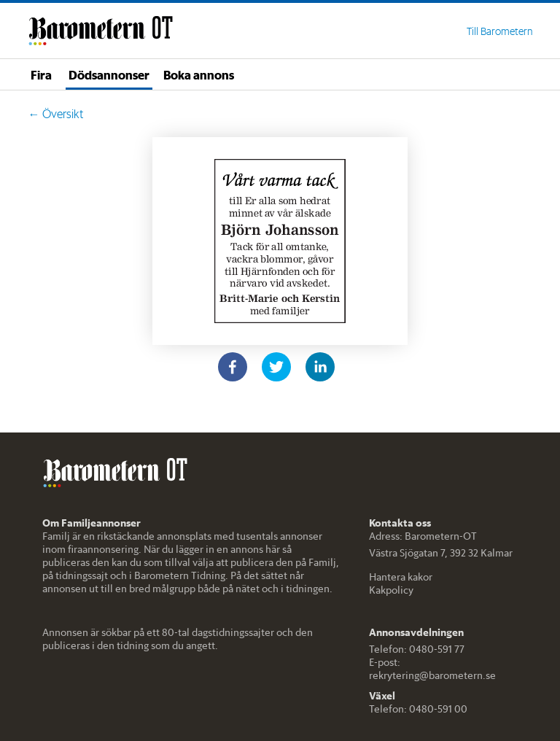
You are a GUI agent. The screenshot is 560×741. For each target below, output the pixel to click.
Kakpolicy (391, 590)
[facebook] (233, 367)
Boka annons (199, 74)
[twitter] (276, 367)
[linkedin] (320, 367)
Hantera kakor (401, 577)
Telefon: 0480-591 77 (417, 649)
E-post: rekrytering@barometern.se (432, 669)
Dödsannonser (109, 74)
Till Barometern (499, 31)
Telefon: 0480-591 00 (418, 709)
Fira (41, 74)
